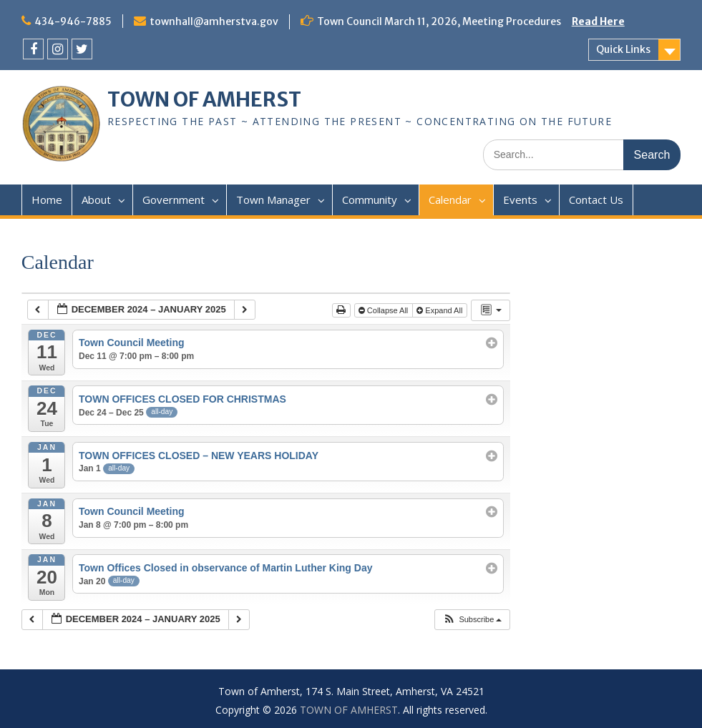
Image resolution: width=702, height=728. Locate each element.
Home (47, 200)
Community (370, 200)
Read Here (598, 21)
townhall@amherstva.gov (214, 21)
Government (174, 200)
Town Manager (273, 200)
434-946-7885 (73, 21)
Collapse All (385, 310)
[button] (472, 620)
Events (520, 200)
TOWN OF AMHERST (204, 99)
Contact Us (596, 200)
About (96, 200)
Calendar (450, 200)
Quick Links (623, 49)
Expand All (440, 310)
